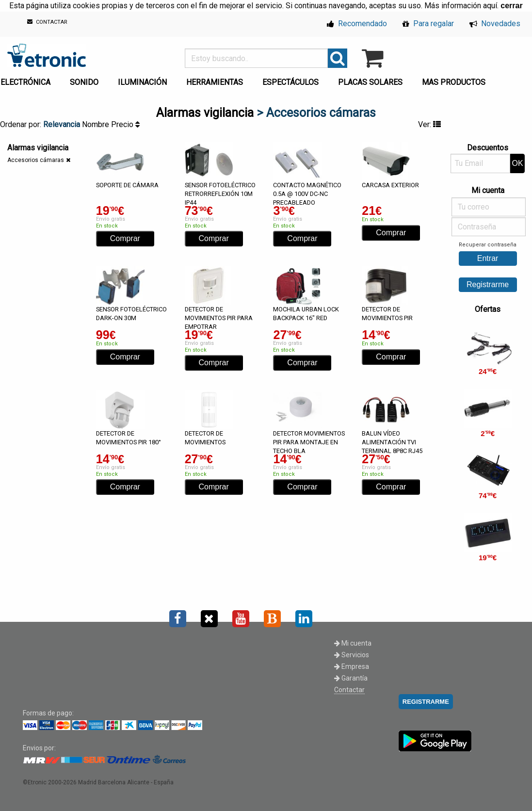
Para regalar (428, 24)
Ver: (429, 124)
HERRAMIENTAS (215, 82)
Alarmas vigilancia (205, 113)
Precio (125, 124)
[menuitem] (86, 80)
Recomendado (357, 24)
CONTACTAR (47, 22)
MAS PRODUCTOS (454, 82)
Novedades (495, 24)
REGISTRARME (426, 702)
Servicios (352, 655)
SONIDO (84, 82)
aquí (490, 6)
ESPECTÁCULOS (290, 82)
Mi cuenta (353, 643)
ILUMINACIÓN (142, 82)
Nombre (97, 124)
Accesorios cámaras (36, 160)
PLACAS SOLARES (370, 82)
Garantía (351, 678)
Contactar (349, 690)
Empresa (352, 666)
